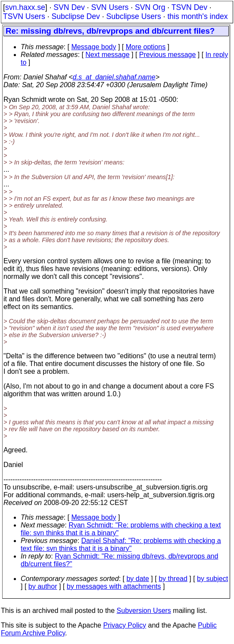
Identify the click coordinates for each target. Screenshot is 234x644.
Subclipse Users (134, 16)
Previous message (168, 55)
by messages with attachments (114, 586)
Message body (94, 47)
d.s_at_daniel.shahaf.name (114, 77)
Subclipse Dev (75, 16)
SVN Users (110, 7)
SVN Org (150, 7)
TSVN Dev (189, 7)
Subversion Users (144, 611)
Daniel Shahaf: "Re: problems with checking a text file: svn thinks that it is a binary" (121, 545)
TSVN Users (24, 16)
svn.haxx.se (25, 7)
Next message (107, 55)
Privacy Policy (125, 625)
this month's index (197, 16)
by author (43, 586)
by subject (212, 579)
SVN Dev (69, 7)
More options (146, 47)
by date (137, 579)
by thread (173, 579)
